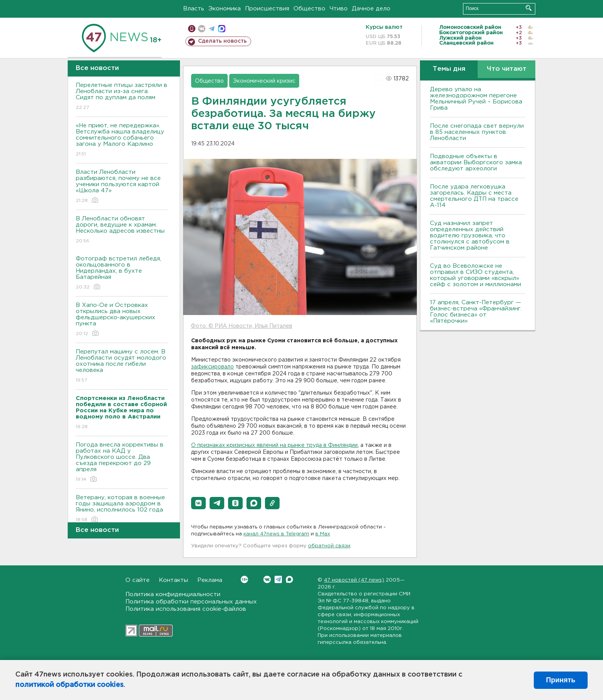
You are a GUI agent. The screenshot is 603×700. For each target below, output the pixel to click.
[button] (198, 503)
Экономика (225, 9)
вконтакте (202, 29)
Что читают (507, 69)
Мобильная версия (192, 29)
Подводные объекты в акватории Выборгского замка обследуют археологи (476, 162)
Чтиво (339, 9)
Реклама (210, 580)
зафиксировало (212, 367)
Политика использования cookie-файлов (186, 609)
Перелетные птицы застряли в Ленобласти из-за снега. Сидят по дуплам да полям (122, 97)
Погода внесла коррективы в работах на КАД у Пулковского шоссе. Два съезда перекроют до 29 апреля (122, 462)
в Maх (323, 534)
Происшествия (267, 9)
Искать (529, 8)
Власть (194, 9)
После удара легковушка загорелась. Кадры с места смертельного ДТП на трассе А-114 (474, 196)
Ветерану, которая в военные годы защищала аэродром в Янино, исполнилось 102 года (122, 509)
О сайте (137, 580)
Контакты (173, 580)
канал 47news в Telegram (276, 534)
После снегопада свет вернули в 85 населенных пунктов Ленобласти (477, 132)
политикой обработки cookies (69, 685)
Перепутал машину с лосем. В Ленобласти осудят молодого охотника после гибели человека (122, 366)
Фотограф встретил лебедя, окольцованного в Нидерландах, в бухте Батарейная (122, 273)
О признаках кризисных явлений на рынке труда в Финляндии (274, 445)
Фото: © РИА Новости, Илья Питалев (242, 326)
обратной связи (329, 546)
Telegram (278, 579)
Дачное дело (371, 9)
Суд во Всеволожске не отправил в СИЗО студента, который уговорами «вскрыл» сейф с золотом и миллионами (476, 275)
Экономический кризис (264, 81)
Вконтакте (244, 579)
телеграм (212, 29)
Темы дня (449, 69)
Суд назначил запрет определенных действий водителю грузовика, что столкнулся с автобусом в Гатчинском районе (470, 236)
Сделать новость (222, 41)
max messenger (222, 29)
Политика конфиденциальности (173, 594)
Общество (309, 9)
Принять (561, 680)
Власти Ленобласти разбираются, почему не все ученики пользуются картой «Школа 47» (122, 187)
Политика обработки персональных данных (191, 602)
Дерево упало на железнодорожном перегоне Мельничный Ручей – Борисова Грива (476, 99)
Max (289, 579)
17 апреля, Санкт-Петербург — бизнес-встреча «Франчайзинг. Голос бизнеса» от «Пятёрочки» (476, 312)
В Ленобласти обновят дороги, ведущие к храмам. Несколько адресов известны (122, 230)
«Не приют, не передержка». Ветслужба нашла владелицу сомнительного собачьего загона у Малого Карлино (122, 140)
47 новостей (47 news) (354, 580)
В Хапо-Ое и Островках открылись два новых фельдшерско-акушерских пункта (122, 320)
